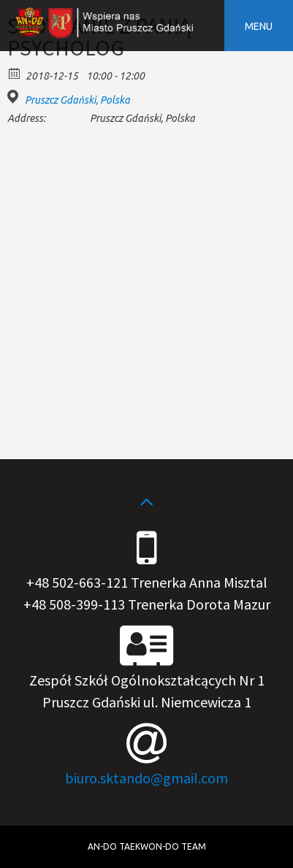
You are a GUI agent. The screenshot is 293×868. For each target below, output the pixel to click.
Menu (259, 26)
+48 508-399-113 (74, 604)
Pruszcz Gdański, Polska (77, 100)
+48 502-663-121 (77, 582)
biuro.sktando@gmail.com (146, 778)
